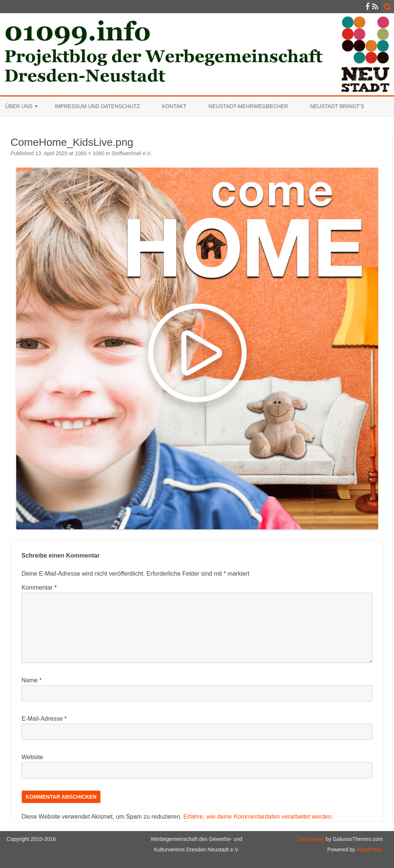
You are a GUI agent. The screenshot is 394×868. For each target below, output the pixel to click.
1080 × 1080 (89, 153)
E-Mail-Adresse (44, 719)
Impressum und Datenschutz (97, 106)
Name (31, 680)
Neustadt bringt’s (337, 106)
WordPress (369, 850)
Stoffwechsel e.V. (131, 153)
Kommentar (39, 588)
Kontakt (174, 106)
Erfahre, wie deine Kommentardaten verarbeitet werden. (258, 817)
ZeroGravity (310, 839)
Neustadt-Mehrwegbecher (248, 106)
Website (32, 757)
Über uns (19, 106)
